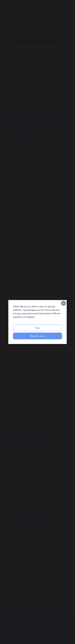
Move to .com (37, 336)
